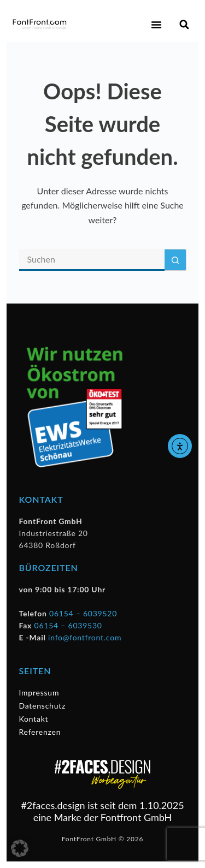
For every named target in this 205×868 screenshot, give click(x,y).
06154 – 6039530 (68, 625)
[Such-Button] (175, 260)
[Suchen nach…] (92, 260)
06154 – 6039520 (83, 613)
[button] (156, 25)
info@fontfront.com (85, 637)
